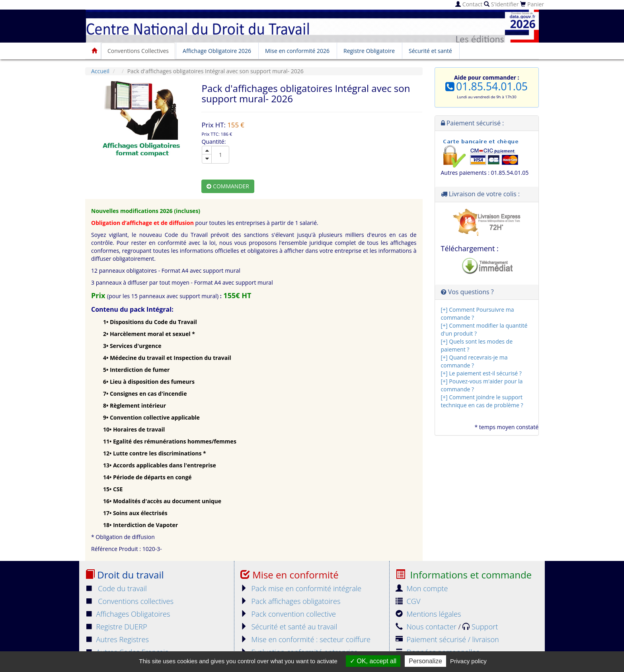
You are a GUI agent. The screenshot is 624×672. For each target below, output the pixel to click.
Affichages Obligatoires (128, 614)
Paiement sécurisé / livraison (447, 639)
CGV (408, 601)
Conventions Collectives (138, 51)
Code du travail (116, 588)
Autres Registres (117, 639)
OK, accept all (373, 661)
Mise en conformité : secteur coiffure (305, 639)
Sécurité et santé (430, 51)
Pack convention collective (288, 614)
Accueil (100, 71)
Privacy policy (468, 661)
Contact (469, 4)
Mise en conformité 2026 (297, 51)
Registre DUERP (116, 627)
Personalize (425, 661)
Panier (532, 4)
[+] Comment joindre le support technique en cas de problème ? (482, 401)
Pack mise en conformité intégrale (301, 588)
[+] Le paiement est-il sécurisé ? (481, 373)
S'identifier (501, 4)
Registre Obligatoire (369, 51)
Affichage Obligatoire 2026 (217, 51)
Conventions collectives (129, 601)
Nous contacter (427, 627)
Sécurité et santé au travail (289, 627)
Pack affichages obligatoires (290, 601)
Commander (228, 186)
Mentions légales (428, 614)
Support (480, 627)
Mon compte (422, 588)
